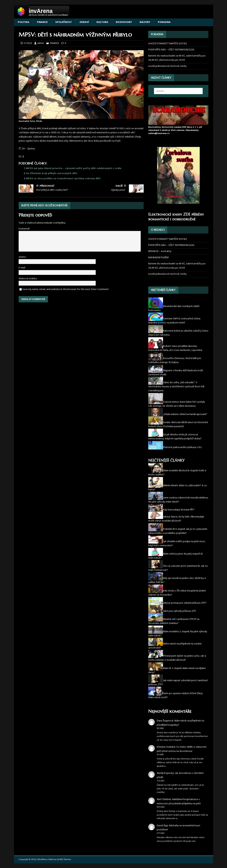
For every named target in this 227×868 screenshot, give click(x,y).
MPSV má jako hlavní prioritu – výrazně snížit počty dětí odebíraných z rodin (74, 168)
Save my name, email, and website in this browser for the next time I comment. (66, 289)
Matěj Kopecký (165, 773)
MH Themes (65, 860)
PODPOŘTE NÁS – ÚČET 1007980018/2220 (172, 50)
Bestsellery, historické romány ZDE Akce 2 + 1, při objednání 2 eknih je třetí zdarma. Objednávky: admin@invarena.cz (175, 130)
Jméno (22, 257)
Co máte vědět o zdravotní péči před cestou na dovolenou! (182, 749)
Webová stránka (28, 279)
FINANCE (42, 22)
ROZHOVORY (124, 22)
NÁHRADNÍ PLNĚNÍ (158, 258)
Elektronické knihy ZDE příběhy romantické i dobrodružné (176, 217)
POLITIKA (24, 22)
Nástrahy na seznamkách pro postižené (179, 828)
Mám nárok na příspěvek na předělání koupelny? (180, 723)
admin (41, 43)
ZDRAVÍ (84, 22)
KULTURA (102, 22)
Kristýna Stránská (166, 747)
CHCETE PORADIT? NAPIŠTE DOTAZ (168, 44)
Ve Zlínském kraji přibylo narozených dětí (52, 173)
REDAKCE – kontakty (160, 251)
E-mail (22, 268)
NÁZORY (145, 22)
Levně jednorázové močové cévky (167, 66)
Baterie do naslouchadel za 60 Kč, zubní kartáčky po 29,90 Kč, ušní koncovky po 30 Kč (177, 58)
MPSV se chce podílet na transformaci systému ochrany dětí (63, 179)
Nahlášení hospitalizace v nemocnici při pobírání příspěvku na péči (179, 801)
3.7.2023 (28, 43)
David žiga (162, 826)
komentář (24, 229)
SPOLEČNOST (64, 22)
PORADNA (164, 22)
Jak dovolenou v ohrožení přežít (180, 775)
